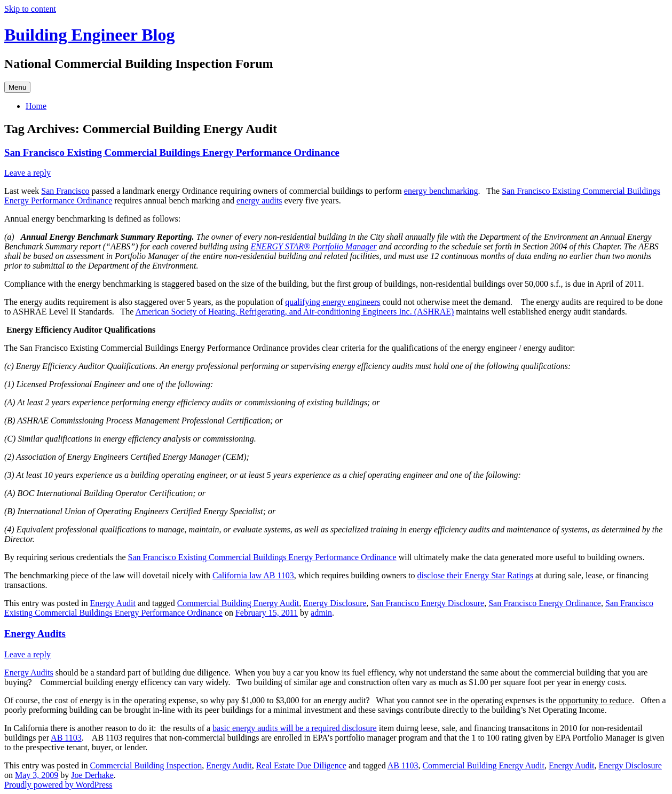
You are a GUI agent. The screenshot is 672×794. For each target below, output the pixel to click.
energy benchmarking (441, 191)
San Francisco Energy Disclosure (428, 603)
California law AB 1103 (253, 575)
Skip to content (30, 9)
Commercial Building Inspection (146, 765)
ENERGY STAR (277, 246)
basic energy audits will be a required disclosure (295, 728)
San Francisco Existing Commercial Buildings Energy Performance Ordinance (172, 152)
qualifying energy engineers (333, 302)
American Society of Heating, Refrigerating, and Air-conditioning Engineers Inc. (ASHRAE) (294, 312)
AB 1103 (66, 738)
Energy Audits (35, 634)
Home (36, 106)
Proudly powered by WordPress (58, 785)
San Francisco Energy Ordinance (545, 603)
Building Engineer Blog (90, 35)
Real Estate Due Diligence (301, 765)
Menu (17, 87)
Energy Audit (112, 603)
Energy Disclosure (335, 603)
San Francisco (65, 191)
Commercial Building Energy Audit (238, 603)
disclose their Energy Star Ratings (475, 575)
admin (321, 613)
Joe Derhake (92, 775)
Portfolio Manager (344, 246)
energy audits (259, 201)
